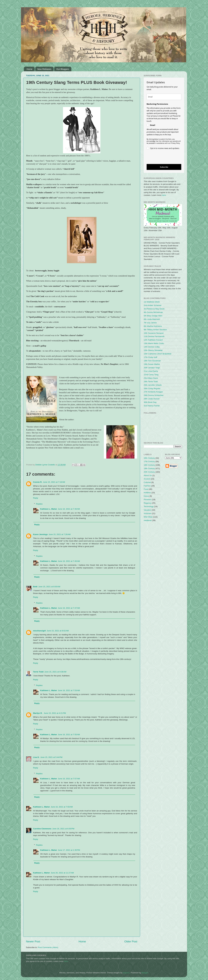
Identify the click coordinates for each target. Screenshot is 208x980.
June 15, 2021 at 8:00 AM (49, 587)
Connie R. (38, 482)
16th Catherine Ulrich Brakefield (158, 354)
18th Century (149, 465)
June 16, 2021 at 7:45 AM (69, 561)
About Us (148, 475)
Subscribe (164, 167)
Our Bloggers (63, 69)
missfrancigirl (40, 631)
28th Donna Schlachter (154, 395)
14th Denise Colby (152, 347)
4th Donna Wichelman (153, 312)
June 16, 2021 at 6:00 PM (63, 829)
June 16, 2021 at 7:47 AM (69, 608)
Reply (36, 498)
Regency (148, 503)
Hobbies (147, 493)
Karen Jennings (40, 534)
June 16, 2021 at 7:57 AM (69, 779)
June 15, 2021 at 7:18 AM (54, 482)
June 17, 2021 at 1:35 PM (69, 850)
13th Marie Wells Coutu (154, 343)
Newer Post (33, 941)
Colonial (147, 482)
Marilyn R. (38, 713)
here (164, 195)
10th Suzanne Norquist (154, 333)
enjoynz (126, 973)
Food (146, 489)
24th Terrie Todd (151, 382)
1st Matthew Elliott (152, 302)
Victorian (147, 513)
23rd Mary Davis (151, 378)
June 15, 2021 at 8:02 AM (58, 631)
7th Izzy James (150, 323)
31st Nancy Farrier (152, 406)
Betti (35, 587)
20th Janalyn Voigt (152, 368)
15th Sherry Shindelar (153, 350)
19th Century (149, 468)
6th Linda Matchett (152, 319)
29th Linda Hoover (152, 399)
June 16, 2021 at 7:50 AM (62, 807)
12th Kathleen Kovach (153, 340)
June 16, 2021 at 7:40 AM (69, 509)
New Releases (44, 69)
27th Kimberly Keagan (153, 392)
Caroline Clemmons (42, 829)
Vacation (147, 510)
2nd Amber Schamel (153, 305)
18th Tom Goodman (152, 361)
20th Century (149, 472)
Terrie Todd (38, 672)
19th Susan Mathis (152, 364)
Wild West (148, 517)
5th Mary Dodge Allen (153, 316)
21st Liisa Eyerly (151, 371)
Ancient (147, 479)
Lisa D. (36, 757)
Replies (39, 504)
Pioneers (148, 500)
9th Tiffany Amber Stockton (155, 330)
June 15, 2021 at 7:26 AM (60, 534)
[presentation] (162, 157)
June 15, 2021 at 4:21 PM (55, 713)
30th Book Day (150, 402)
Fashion (147, 486)
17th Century (149, 462)
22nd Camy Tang (151, 375)
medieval (148, 520)
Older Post (131, 941)
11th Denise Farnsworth (154, 336)
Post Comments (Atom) (48, 947)
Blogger (145, 973)
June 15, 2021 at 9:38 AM (55, 672)
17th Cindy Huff (150, 357)
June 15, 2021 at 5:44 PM (51, 757)
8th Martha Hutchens (153, 326)
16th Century (149, 458)
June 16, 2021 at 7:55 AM (69, 735)
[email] (164, 97)
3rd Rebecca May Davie (154, 309)
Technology (149, 506)
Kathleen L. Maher (49, 509)
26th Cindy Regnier (152, 388)
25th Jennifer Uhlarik (153, 385)
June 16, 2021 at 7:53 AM (69, 690)
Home (29, 69)
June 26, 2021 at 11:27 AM (62, 873)
